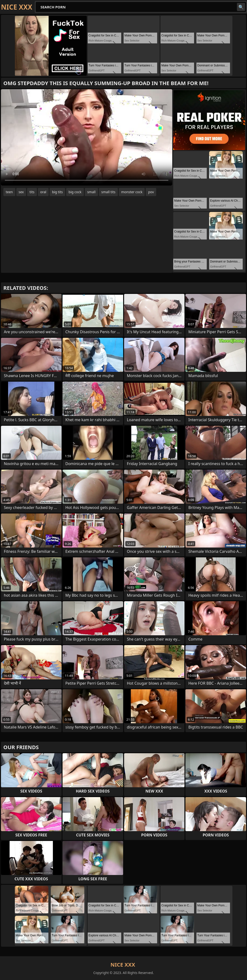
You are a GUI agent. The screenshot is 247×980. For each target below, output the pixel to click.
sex (21, 192)
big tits (57, 192)
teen (9, 192)
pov (151, 192)
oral (43, 192)
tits (32, 192)
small (91, 192)
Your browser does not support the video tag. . (87, 137)
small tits (108, 192)
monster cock (132, 192)
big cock (75, 192)
